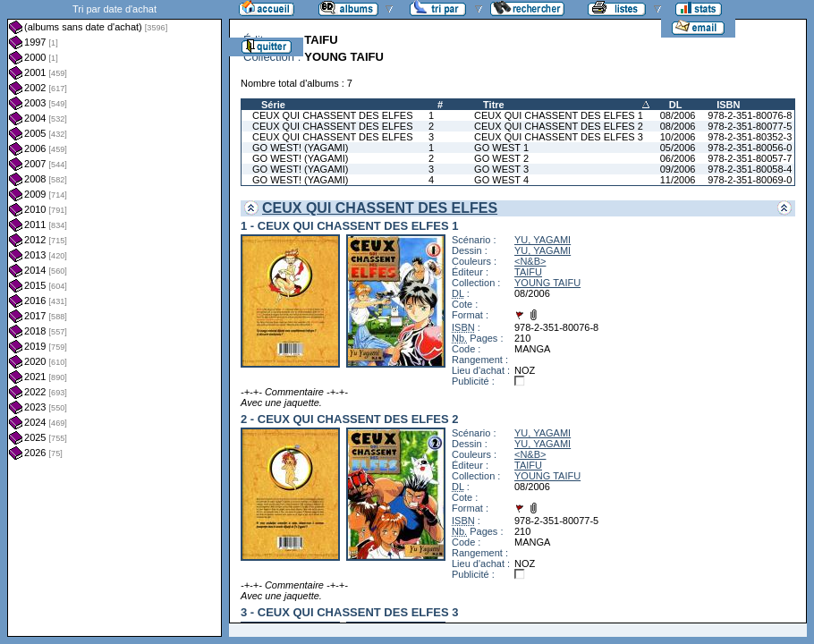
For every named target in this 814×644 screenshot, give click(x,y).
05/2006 (678, 148)
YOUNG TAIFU (547, 283)
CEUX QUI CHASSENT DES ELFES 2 (559, 126)
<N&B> (530, 261)
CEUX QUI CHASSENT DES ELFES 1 (559, 115)
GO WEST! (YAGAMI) (300, 148)
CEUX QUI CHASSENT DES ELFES (333, 115)
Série (273, 105)
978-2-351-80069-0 (750, 180)
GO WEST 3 (501, 169)
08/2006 (678, 115)
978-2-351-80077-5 (750, 126)
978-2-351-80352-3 (750, 137)
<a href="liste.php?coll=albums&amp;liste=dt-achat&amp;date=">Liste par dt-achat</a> (114, 318)
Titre (494, 105)
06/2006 (678, 158)
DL (676, 105)
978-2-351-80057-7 (750, 158)
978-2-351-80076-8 (750, 115)
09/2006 (678, 169)
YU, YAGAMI (543, 240)
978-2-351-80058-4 (750, 169)
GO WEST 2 (501, 158)
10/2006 (678, 137)
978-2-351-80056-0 (750, 148)
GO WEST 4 (501, 180)
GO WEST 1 (501, 148)
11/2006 (678, 180)
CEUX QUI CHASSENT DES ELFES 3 (559, 137)
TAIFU (528, 272)
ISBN (728, 105)
